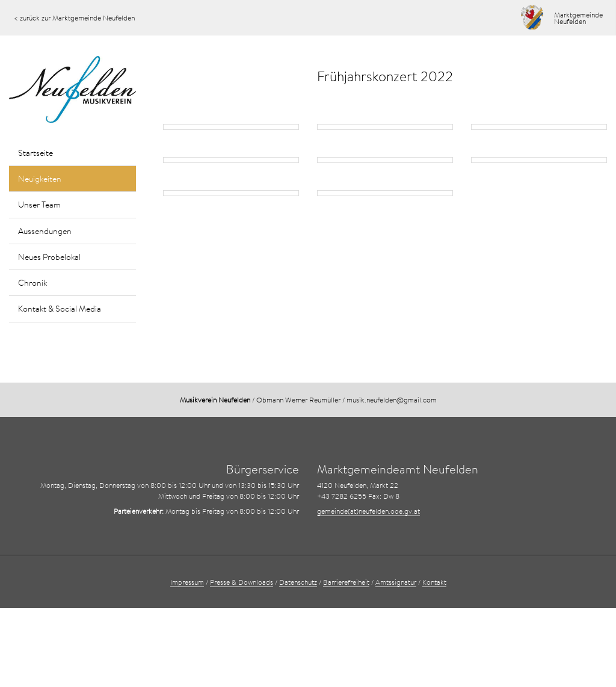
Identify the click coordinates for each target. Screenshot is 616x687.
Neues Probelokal (49, 257)
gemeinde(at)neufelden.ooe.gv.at (368, 511)
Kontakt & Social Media (60, 309)
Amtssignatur (396, 582)
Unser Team (39, 205)
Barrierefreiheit (346, 582)
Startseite (35, 153)
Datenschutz (298, 582)
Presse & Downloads (242, 582)
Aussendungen (45, 231)
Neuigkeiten (40, 179)
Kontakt (434, 582)
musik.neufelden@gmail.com (392, 400)
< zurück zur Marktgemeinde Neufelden (74, 18)
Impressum (187, 582)
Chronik (32, 283)
